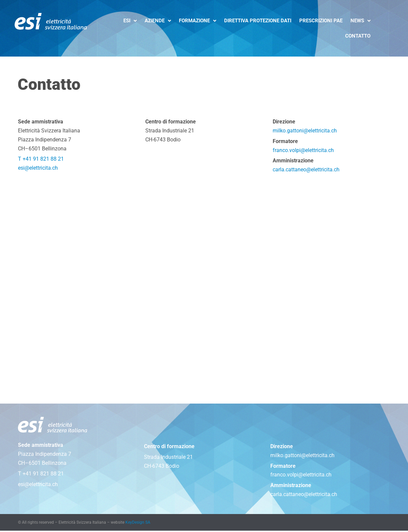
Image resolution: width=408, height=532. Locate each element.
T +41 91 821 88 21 (41, 160)
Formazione (198, 21)
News (360, 21)
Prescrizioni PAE (321, 21)
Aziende (158, 21)
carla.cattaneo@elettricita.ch (306, 171)
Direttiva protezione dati (258, 21)
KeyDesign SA (138, 524)
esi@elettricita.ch (38, 169)
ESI (130, 21)
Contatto (358, 36)
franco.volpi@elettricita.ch (303, 151)
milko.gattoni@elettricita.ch (305, 131)
